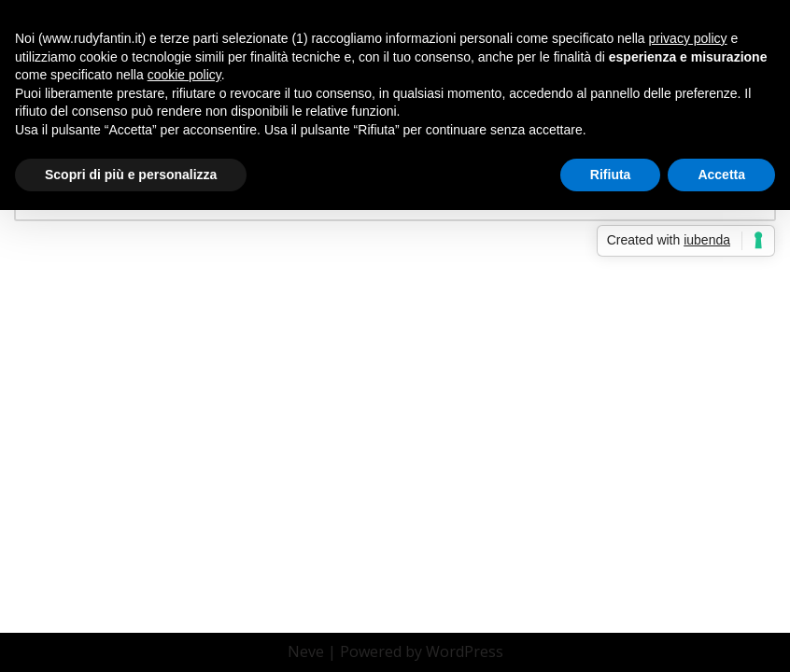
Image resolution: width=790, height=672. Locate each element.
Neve (306, 651)
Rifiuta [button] (611, 175)
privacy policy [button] (688, 38)
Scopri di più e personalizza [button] (131, 175)
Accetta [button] (721, 175)
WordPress (465, 651)
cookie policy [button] (184, 75)
